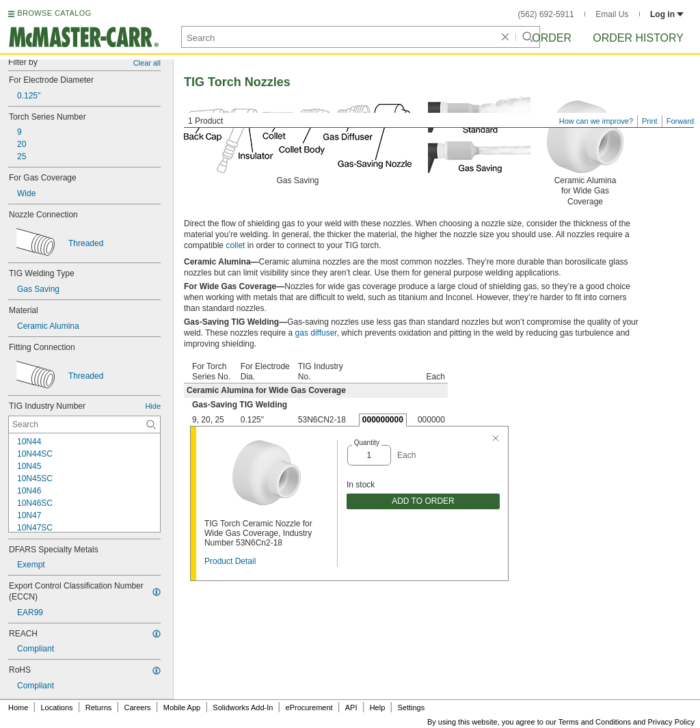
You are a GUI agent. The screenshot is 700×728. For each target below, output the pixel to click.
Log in (667, 14)
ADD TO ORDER (423, 501)
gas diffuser (316, 333)
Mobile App (182, 707)
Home (18, 707)
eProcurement (309, 707)
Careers (137, 707)
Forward (680, 121)
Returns (99, 707)
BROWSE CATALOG (54, 13)
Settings (411, 707)
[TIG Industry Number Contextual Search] (84, 424)
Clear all (147, 63)
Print (650, 121)
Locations (57, 707)
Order (552, 38)
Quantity (367, 443)
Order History (638, 38)
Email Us (612, 14)
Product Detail (230, 561)
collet (235, 245)
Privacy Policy (671, 722)
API (351, 707)
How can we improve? (596, 121)
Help (378, 707)
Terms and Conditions (595, 722)
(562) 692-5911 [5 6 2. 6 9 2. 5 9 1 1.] (546, 14)
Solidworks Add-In (243, 707)
